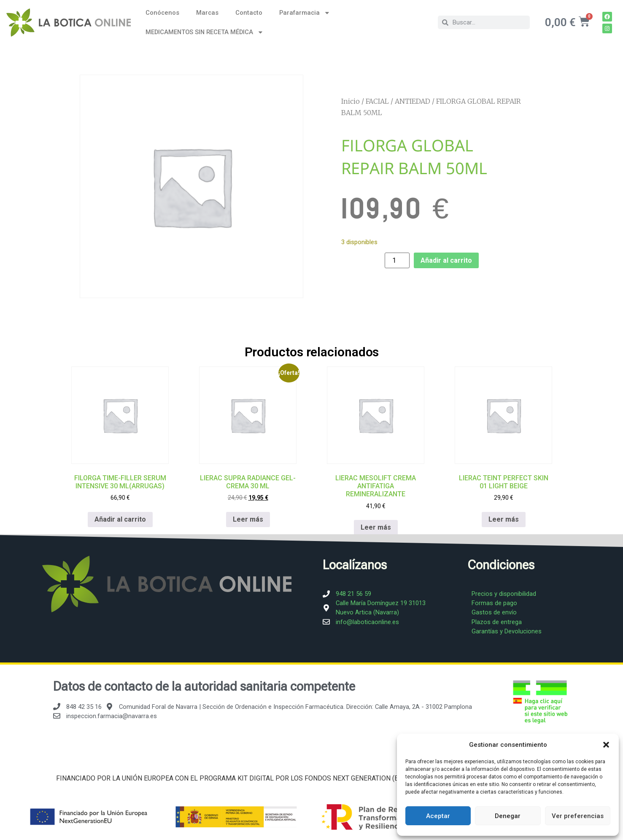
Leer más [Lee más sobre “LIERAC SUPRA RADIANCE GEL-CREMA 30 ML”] (248, 519)
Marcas (207, 13)
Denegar (508, 816)
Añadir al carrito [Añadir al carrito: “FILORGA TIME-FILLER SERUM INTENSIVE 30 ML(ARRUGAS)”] (120, 519)
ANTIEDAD (413, 101)
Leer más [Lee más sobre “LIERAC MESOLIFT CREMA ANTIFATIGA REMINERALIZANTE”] (375, 527)
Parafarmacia (305, 13)
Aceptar (438, 816)
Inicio (351, 101)
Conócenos (162, 13)
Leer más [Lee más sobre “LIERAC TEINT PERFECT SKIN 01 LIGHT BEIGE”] (503, 519)
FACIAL (377, 101)
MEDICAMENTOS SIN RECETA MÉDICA (205, 32)
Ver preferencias (578, 816)
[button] (606, 745)
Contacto (249, 13)
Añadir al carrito (446, 260)
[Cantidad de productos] (397, 260)
